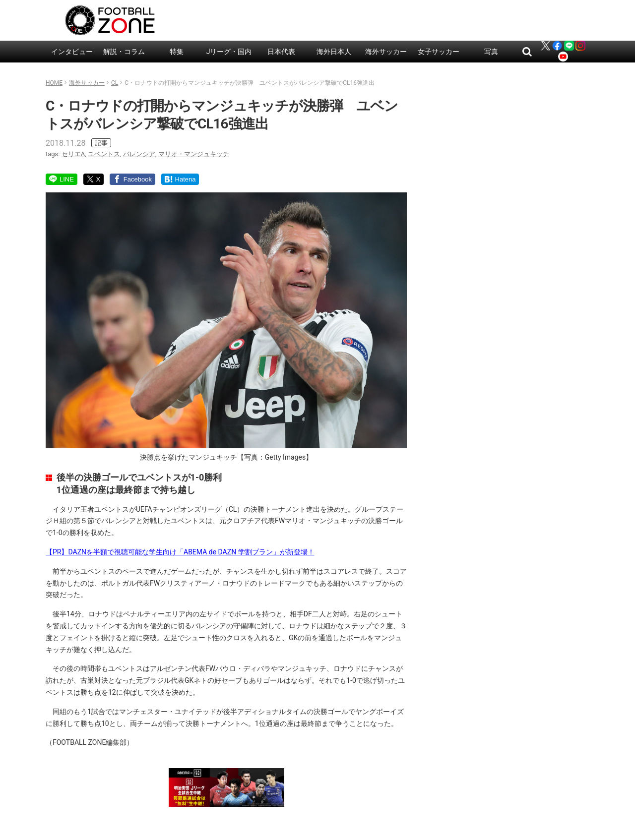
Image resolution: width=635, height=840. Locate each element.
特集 (177, 52)
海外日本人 (334, 52)
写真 (491, 52)
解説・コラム (124, 52)
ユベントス (104, 154)
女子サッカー (439, 52)
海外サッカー (386, 52)
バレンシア (139, 154)
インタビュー (72, 52)
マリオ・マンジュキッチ (194, 154)
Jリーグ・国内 (229, 52)
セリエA (73, 154)
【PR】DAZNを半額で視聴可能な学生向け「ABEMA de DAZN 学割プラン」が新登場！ (180, 552)
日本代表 (281, 52)
